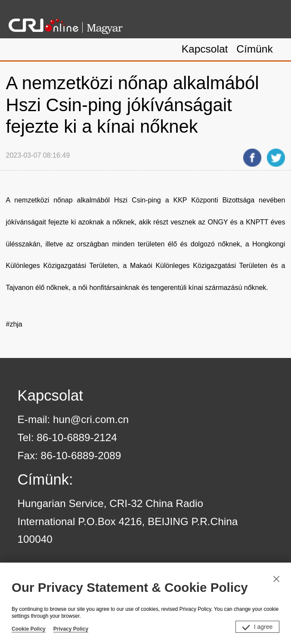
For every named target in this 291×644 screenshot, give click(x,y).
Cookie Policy (29, 629)
